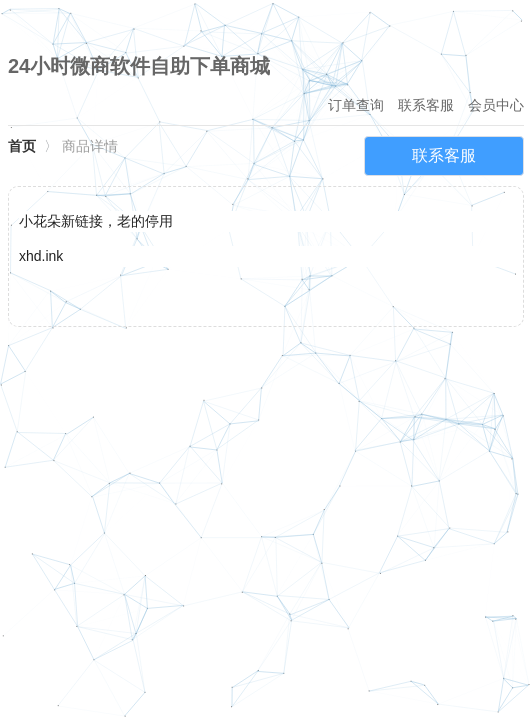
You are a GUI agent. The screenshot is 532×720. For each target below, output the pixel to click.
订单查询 (356, 105)
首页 (22, 146)
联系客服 (426, 105)
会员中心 (496, 105)
